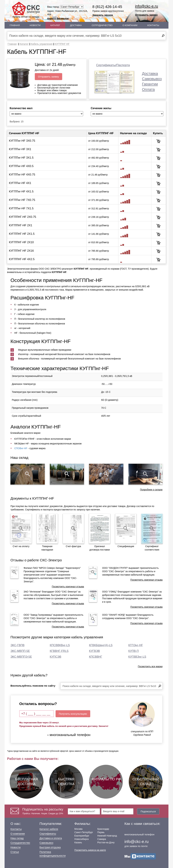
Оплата (148, 89)
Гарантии (150, 84)
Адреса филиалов (58, 18)
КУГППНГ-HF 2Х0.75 (23, 217)
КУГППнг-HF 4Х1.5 (21, 191)
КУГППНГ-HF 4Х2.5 (22, 259)
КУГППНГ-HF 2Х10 (21, 242)
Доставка (76, 25)
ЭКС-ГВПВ (17, 645)
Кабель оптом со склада (26, 10)
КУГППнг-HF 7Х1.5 (21, 208)
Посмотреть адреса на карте (90, 850)
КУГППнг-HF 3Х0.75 (22, 141)
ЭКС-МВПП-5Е (20, 651)
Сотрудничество (102, 25)
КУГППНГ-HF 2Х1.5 (22, 234)
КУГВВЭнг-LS (137, 657)
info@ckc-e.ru (146, 6)
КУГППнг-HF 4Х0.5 (21, 166)
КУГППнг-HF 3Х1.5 (21, 158)
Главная (15, 25)
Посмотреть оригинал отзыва (68, 587)
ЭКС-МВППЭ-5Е (21, 657)
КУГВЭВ (94, 651)
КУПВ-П (134, 651)
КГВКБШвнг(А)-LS (101, 645)
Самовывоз (152, 79)
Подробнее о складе (151, 490)
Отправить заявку (146, 15)
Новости (35, 25)
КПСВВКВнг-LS (60, 645)
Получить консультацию (73, 714)
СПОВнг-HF (21, 448)
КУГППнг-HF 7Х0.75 (22, 200)
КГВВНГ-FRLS (59, 651)
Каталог (55, 25)
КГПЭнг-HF (136, 645)
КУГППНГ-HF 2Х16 (21, 251)
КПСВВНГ (96, 657)
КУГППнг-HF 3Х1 (20, 149)
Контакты (153, 25)
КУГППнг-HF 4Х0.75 (22, 175)
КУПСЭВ (56, 657)
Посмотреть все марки (150, 666)
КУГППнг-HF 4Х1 (20, 183)
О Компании (130, 25)
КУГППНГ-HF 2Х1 (21, 225)
